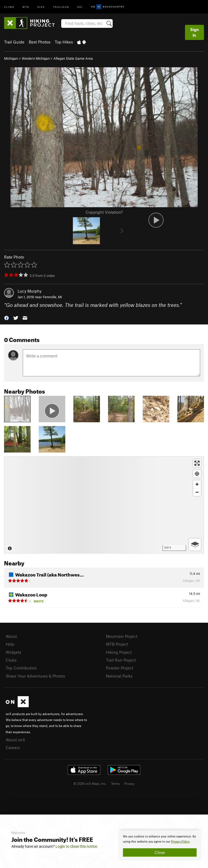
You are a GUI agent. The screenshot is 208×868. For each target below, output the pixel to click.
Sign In (194, 32)
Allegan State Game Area (73, 58)
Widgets (13, 652)
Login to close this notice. (77, 846)
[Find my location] (197, 474)
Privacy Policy (180, 842)
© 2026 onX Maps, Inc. (90, 783)
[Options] (195, 544)
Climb (9, 7)
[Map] (104, 505)
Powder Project (120, 668)
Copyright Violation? (104, 212)
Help (10, 644)
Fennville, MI (52, 297)
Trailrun (61, 7)
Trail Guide (14, 42)
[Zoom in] (197, 484)
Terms (115, 783)
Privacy (129, 783)
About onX (15, 740)
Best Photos (40, 42)
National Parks (119, 676)
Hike (41, 7)
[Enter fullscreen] (197, 463)
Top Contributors (21, 668)
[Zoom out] (197, 492)
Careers (13, 748)
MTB (26, 7)
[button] (6, 318)
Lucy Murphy (30, 291)
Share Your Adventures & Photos (35, 676)
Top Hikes (64, 42)
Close (160, 852)
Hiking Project (119, 652)
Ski (80, 7)
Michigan (11, 58)
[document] (160, 845)
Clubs (11, 660)
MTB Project (117, 644)
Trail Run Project (121, 660)
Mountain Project (122, 636)
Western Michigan (36, 58)
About (11, 636)
